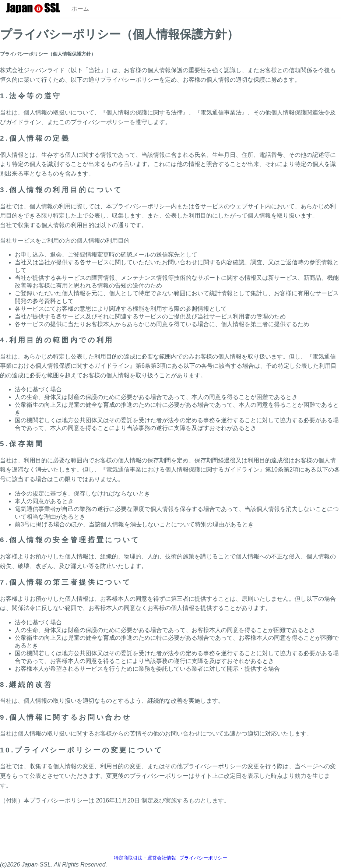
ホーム (80, 9)
